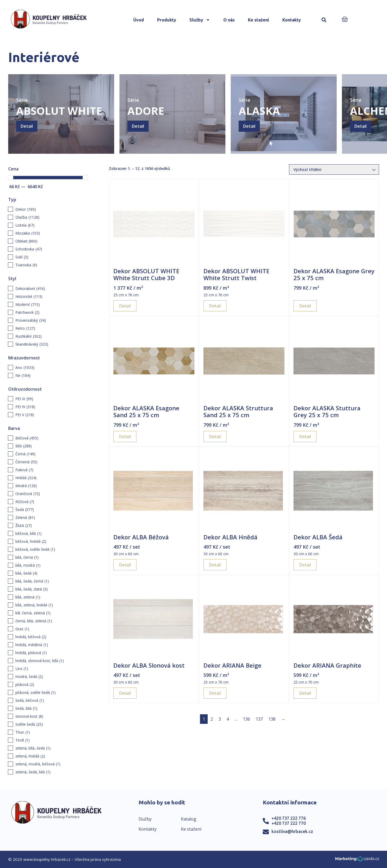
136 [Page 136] (246, 719)
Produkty (167, 20)
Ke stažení (259, 20)
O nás (229, 20)
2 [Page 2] (212, 719)
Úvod (139, 20)
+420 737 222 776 (289, 818)
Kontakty (292, 20)
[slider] (11, 178)
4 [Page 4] (228, 719)
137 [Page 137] (259, 719)
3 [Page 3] (220, 719)
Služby (200, 20)
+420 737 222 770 (289, 823)
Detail (27, 126)
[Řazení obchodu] (334, 169)
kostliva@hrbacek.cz (292, 831)
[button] (324, 20)
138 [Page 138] (272, 719)
